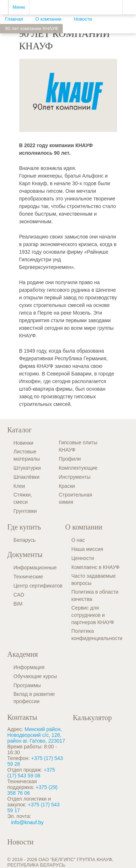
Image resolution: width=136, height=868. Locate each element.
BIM (18, 604)
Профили (70, 459)
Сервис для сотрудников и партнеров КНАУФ (93, 615)
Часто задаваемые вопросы (94, 580)
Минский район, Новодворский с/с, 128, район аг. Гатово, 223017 (36, 735)
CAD (19, 595)
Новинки (23, 443)
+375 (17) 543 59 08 (31, 773)
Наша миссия (87, 549)
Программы (27, 685)
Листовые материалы (27, 455)
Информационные (35, 568)
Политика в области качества (95, 595)
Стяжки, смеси (23, 498)
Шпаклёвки (26, 477)
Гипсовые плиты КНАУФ (78, 446)
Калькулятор (92, 718)
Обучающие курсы (35, 676)
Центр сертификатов (38, 586)
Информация (29, 667)
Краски (67, 486)
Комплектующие (78, 468)
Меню (19, 7)
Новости (20, 842)
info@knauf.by (28, 822)
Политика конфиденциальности (97, 635)
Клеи (19, 486)
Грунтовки (25, 511)
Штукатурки (27, 468)
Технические (28, 577)
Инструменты (75, 477)
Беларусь (24, 540)
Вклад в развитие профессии (34, 698)
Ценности (83, 558)
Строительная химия (75, 498)
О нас (78, 540)
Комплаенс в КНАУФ (96, 567)
